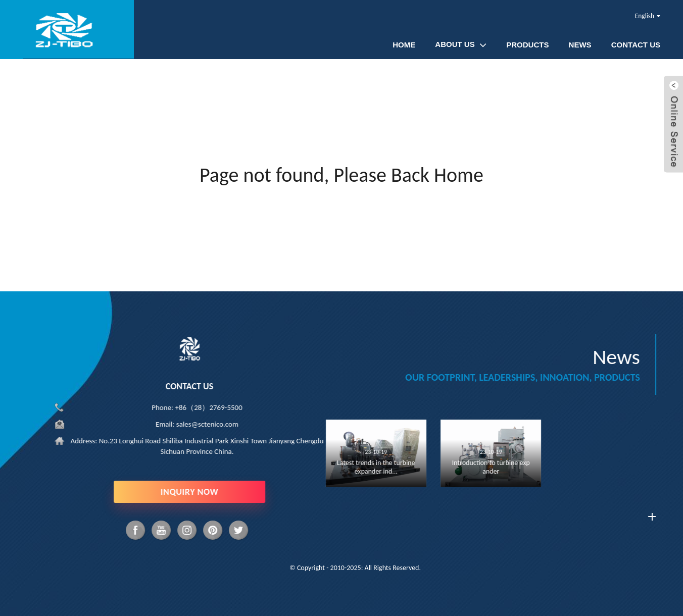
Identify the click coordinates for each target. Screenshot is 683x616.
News (580, 45)
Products (527, 45)
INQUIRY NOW (187, 492)
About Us (461, 45)
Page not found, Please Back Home (341, 175)
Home (404, 45)
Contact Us (636, 45)
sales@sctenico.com (205, 424)
